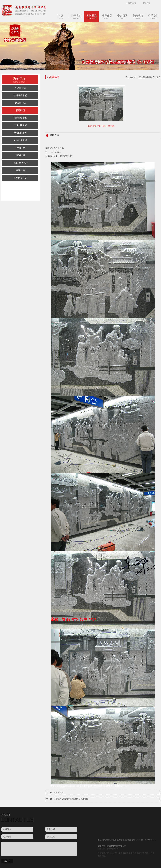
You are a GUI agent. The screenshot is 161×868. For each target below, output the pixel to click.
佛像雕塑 (20, 155)
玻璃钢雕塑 (20, 103)
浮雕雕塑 (20, 148)
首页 (61, 17)
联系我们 (147, 3)
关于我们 (76, 17)
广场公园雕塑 (20, 125)
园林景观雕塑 (20, 118)
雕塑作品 (107, 17)
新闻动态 (138, 17)
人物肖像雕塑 (20, 140)
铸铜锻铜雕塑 (20, 95)
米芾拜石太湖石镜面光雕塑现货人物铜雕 (71, 799)
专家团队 (122, 17)
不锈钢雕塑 (20, 88)
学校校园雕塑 (20, 133)
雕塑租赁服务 (20, 178)
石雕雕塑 (20, 110)
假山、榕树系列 (20, 163)
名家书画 (20, 170)
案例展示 (91, 17)
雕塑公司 (105, 853)
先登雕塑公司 (113, 849)
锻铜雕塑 (132, 853)
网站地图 (132, 3)
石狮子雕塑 (59, 792)
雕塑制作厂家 (143, 853)
